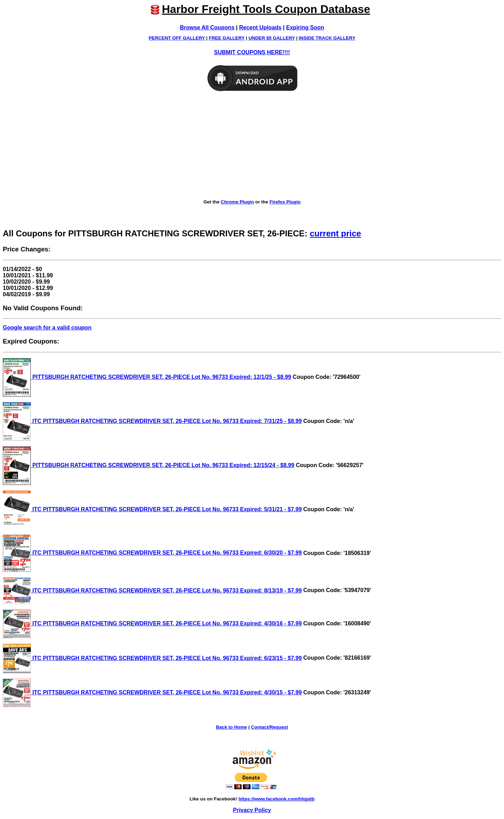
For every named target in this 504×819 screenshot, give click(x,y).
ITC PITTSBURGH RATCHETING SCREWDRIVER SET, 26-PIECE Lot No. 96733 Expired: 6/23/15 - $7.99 (152, 658)
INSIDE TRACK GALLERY (327, 38)
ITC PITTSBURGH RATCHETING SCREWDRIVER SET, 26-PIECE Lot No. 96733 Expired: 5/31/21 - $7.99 (152, 509)
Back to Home (232, 727)
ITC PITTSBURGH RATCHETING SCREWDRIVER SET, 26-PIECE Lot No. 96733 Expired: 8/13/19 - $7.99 (152, 591)
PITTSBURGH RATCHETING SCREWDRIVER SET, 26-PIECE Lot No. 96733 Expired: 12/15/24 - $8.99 (149, 465)
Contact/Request (269, 727)
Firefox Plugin (285, 202)
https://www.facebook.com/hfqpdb (276, 799)
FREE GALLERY (227, 38)
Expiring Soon (305, 27)
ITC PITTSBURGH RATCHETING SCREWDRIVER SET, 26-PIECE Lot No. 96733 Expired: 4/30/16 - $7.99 (152, 623)
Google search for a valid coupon (47, 328)
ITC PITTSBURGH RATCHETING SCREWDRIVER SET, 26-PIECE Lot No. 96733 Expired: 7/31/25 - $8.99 (152, 421)
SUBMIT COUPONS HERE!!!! (252, 52)
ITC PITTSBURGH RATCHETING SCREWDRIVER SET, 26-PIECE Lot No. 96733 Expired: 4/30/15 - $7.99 (152, 692)
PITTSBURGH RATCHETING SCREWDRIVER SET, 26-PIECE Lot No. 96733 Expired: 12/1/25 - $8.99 (147, 377)
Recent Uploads (260, 27)
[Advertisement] (252, 146)
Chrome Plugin (237, 202)
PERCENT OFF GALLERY (177, 38)
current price (335, 233)
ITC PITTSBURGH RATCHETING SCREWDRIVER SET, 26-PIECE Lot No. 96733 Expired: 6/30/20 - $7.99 (152, 553)
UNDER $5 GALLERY (272, 38)
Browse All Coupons (207, 27)
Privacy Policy (252, 810)
